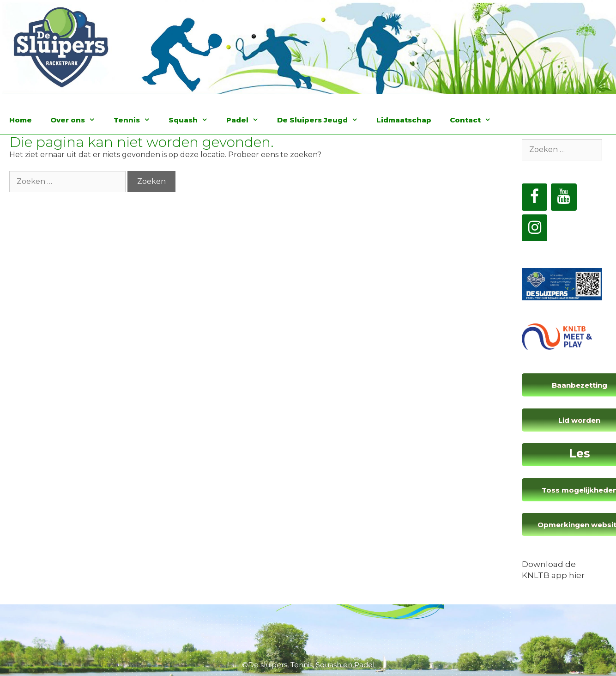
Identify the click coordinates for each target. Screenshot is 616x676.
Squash (193, 120)
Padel (247, 120)
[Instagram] (535, 228)
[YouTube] (564, 197)
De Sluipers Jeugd (322, 120)
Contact (475, 120)
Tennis (136, 120)
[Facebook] (535, 197)
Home (21, 120)
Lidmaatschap (404, 120)
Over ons (77, 120)
